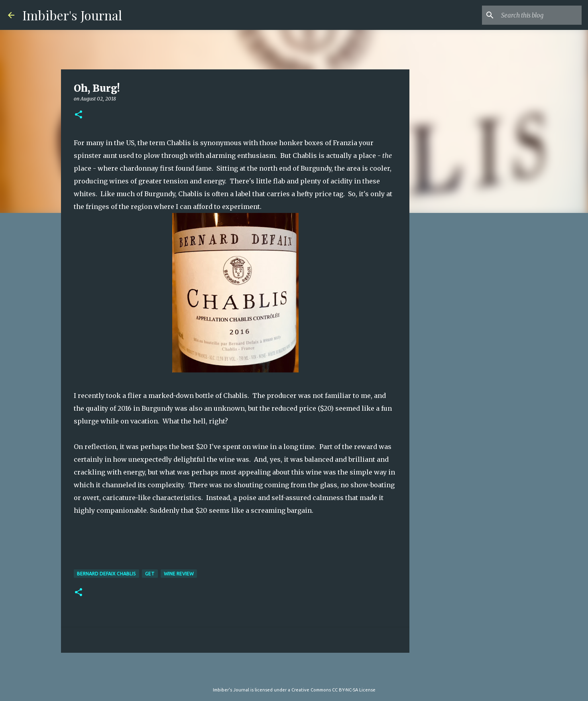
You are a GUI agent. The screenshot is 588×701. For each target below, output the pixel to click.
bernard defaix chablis (106, 574)
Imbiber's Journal (72, 15)
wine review (179, 574)
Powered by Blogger (294, 673)
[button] (79, 115)
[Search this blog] (540, 15)
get (150, 574)
